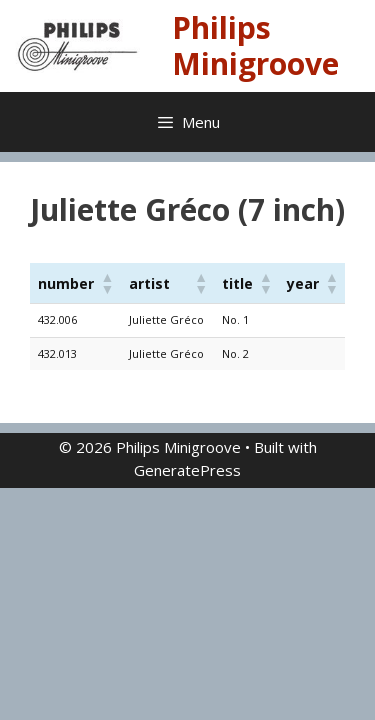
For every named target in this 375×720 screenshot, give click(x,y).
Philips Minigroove (255, 45)
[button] (107, 283)
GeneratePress (187, 470)
